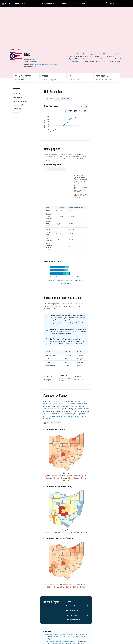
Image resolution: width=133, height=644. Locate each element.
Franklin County (49, 409)
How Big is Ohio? (72, 620)
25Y (75, 111)
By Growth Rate (66, 99)
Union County (51, 416)
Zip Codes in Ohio (72, 616)
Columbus (34, 62)
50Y (80, 111)
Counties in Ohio (72, 611)
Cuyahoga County (67, 411)
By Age (58, 99)
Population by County (20, 105)
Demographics (17, 97)
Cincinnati (53, 64)
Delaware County (83, 414)
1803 (38, 59)
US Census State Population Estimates (60, 640)
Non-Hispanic (60, 174)
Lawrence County (58, 421)
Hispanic (51, 174)
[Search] (120, 3)
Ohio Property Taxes (73, 625)
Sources (15, 112)
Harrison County (72, 421)
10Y (71, 111)
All (66, 111)
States (12, 49)
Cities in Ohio (71, 607)
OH (35, 67)
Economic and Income (20, 101)
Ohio (71, 54)
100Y (85, 111)
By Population (49, 99)
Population (16, 93)
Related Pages (17, 109)
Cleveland (46, 64)
